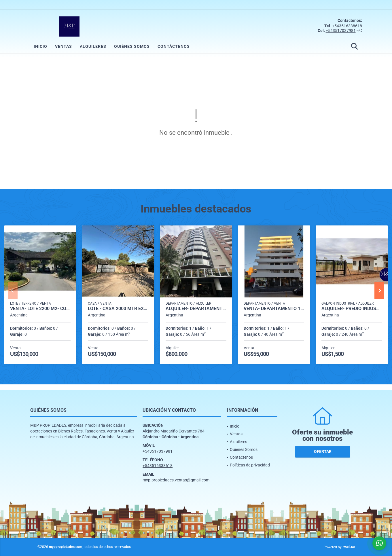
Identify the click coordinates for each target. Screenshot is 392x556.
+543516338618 (347, 26)
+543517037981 (341, 31)
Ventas (64, 46)
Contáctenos (174, 46)
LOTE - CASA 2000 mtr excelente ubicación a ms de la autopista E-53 (118, 309)
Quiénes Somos (132, 46)
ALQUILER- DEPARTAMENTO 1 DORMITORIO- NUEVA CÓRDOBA (196, 309)
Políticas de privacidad (250, 465)
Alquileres (93, 46)
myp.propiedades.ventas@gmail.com (176, 480)
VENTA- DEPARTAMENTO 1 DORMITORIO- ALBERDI (274, 309)
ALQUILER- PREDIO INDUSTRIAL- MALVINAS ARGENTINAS (352, 309)
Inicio (40, 46)
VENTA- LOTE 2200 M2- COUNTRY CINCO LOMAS (40, 309)
